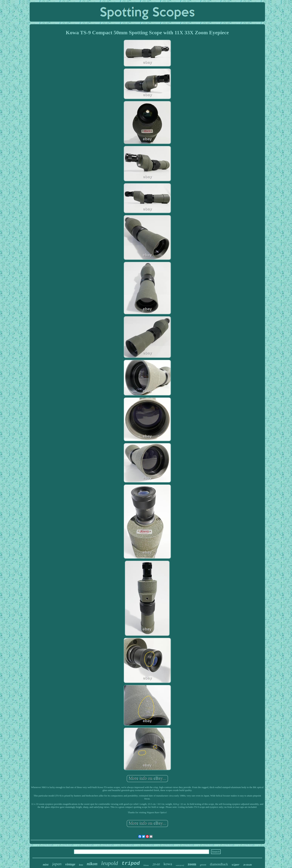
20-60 (156, 864)
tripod (131, 864)
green (203, 865)
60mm (146, 865)
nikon (92, 864)
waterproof (180, 865)
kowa (168, 864)
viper (236, 865)
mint (46, 865)
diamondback (219, 864)
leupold (110, 863)
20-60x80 (247, 865)
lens (81, 865)
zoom (192, 864)
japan (57, 864)
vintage (70, 864)
